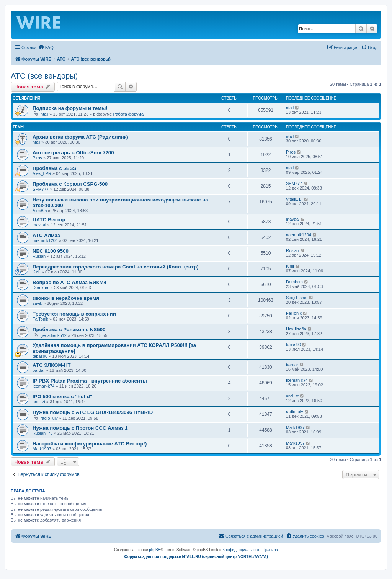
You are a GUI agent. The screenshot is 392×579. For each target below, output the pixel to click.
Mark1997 (295, 427)
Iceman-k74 (43, 386)
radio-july (49, 418)
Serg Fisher (297, 298)
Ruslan (39, 256)
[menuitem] (46, 47)
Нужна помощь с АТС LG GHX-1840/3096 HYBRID (93, 412)
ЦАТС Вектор (49, 220)
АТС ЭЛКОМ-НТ (52, 365)
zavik (37, 303)
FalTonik (40, 319)
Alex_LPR (42, 173)
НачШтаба (296, 329)
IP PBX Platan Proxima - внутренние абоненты (90, 381)
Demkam (41, 288)
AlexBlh (40, 211)
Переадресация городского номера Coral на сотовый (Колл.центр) (116, 267)
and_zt (39, 402)
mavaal (39, 225)
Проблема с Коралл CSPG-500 (70, 184)
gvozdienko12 (54, 335)
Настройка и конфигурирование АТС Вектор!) (90, 444)
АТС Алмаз (46, 235)
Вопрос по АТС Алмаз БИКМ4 (69, 282)
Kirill (37, 272)
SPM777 (41, 189)
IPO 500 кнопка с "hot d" (62, 397)
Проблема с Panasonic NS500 (69, 330)
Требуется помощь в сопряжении (74, 314)
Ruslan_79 (43, 433)
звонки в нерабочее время (66, 298)
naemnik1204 (45, 240)
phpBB (155, 550)
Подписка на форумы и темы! (70, 108)
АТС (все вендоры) (44, 76)
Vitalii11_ (294, 199)
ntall (44, 114)
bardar (39, 370)
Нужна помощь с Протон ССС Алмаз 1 (80, 428)
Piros (37, 158)
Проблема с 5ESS (54, 168)
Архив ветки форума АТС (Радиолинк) (80, 137)
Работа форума (128, 114)
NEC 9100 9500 (51, 251)
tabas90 (40, 356)
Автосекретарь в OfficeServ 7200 (73, 153)
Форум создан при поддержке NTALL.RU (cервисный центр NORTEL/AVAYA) (196, 557)
